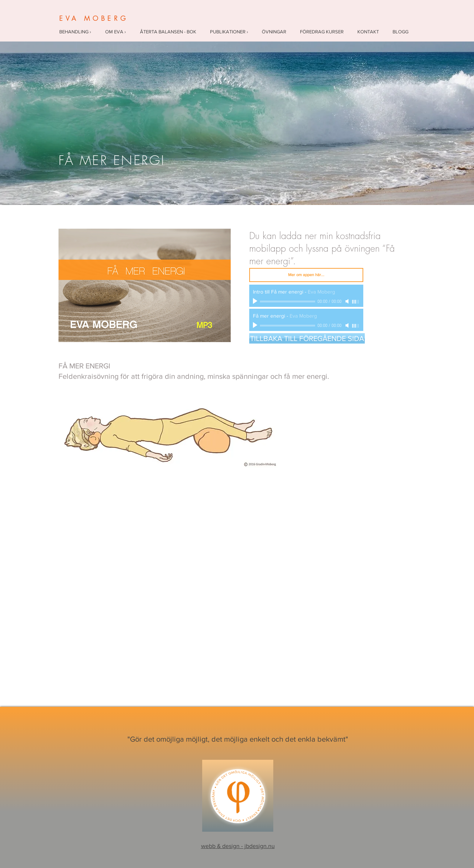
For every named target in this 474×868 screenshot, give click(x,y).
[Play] (256, 301)
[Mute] (348, 301)
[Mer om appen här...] (306, 275)
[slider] (356, 302)
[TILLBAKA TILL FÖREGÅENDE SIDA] (307, 338)
